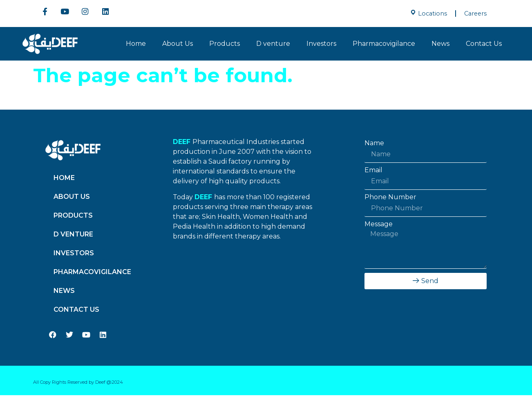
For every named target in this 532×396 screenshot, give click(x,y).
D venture (273, 44)
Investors (321, 44)
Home (136, 44)
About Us (178, 44)
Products (225, 44)
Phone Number (390, 198)
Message (379, 225)
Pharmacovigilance (384, 44)
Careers (475, 13)
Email (373, 171)
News (440, 44)
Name (374, 144)
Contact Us (484, 44)
